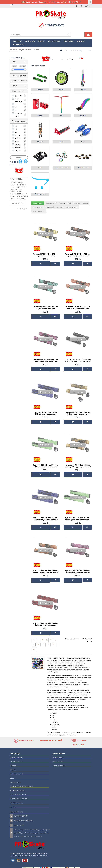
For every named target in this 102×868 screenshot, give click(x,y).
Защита (41, 41)
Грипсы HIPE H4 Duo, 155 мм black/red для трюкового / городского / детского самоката (46, 624)
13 (53, 642)
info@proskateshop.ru (23, 818)
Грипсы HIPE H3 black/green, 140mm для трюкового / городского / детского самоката (46, 467)
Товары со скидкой (59, 763)
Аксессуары (69, 41)
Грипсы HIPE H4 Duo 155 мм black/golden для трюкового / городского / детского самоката (78, 467)
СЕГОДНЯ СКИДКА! (16, 755)
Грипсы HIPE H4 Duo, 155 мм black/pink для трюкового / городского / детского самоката (78, 571)
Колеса (62, 89)
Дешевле (77, 203)
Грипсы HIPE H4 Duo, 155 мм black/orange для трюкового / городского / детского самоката (46, 571)
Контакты (13, 763)
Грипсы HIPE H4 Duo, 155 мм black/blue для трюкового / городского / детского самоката (46, 519)
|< (34, 637)
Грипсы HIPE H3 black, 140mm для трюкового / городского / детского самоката (78, 361)
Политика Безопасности (18, 792)
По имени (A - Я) (51, 203)
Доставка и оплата (16, 759)
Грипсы (40, 89)
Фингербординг (54, 41)
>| (34, 647)
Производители (19, 76)
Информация (19, 45)
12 (48, 642)
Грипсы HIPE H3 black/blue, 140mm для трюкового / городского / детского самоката (46, 414)
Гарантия (13, 804)
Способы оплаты (15, 780)
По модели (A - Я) (72, 207)
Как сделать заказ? (16, 771)
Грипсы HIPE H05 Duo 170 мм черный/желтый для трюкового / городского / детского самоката (46, 257)
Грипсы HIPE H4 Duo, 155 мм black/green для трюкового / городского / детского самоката (78, 519)
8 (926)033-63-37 (54, 25)
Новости (17, 162)
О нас (12, 775)
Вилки (83, 89)
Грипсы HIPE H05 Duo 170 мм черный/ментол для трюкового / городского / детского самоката (46, 309)
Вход (88, 6)
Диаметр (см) (18, 91)
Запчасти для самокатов (83, 51)
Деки (62, 142)
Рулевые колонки (62, 168)
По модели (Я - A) (39, 211)
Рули (62, 116)
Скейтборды (30, 41)
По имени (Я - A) (65, 203)
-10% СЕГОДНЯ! (17, 179)
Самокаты (17, 41)
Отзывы (13, 767)
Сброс (19, 157)
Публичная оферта (16, 800)
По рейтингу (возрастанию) (54, 207)
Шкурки (40, 142)
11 (43, 642)
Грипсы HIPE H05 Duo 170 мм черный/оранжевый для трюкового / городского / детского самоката (78, 309)
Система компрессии (21, 121)
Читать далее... (18, 203)
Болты (40, 168)
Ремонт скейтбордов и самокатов (21, 784)
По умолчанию (38, 203)
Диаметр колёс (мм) (21, 81)
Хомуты (40, 116)
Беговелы (81, 41)
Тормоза (83, 116)
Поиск (15, 86)
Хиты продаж (37, 207)
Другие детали (40, 194)
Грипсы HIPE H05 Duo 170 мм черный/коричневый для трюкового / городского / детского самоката (78, 257)
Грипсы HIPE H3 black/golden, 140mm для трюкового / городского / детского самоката (78, 414)
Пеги (83, 142)
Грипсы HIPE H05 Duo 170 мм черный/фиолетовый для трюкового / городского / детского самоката (46, 362)
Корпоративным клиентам (19, 796)
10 (38, 642)
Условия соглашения (17, 788)
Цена (14, 62)
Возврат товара (58, 755)
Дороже (85, 203)
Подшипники (83, 168)
